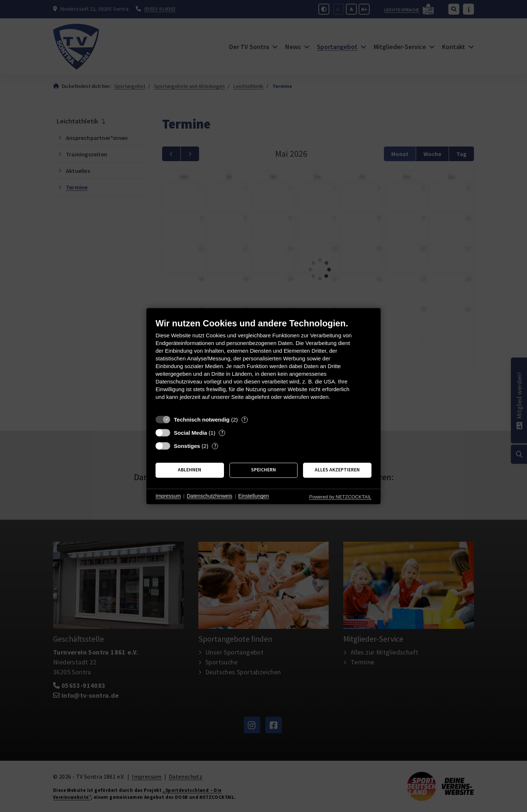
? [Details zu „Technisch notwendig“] (244, 420)
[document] (263, 365)
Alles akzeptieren (337, 470)
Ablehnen (190, 470)
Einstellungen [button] (254, 496)
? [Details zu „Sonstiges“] (215, 446)
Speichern (263, 470)
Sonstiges (187, 446)
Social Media (190, 433)
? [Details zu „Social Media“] (222, 433)
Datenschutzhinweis (210, 496)
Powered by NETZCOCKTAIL (340, 497)
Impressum (168, 496)
